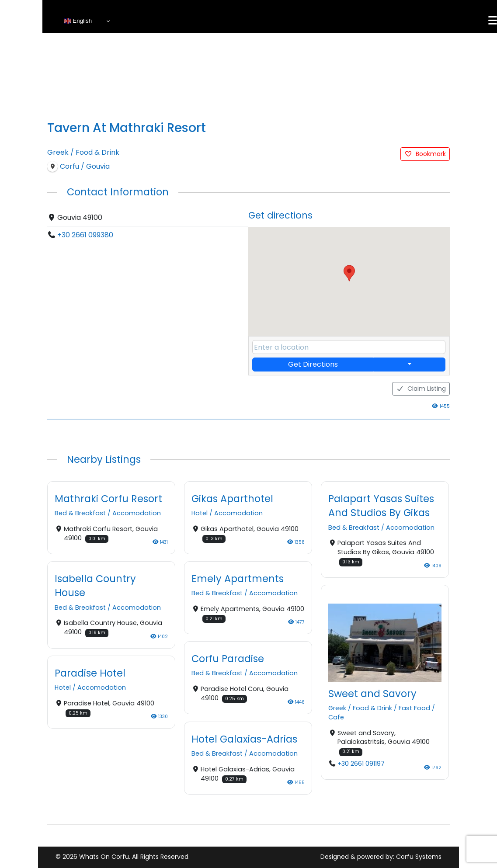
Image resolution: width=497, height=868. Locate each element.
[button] (349, 273)
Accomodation (137, 514)
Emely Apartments (238, 579)
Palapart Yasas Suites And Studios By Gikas (381, 506)
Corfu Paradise (228, 659)
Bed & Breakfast (80, 514)
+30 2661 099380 (85, 235)
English (78, 21)
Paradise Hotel (90, 673)
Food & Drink (97, 152)
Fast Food (414, 708)
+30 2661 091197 (361, 764)
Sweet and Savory (372, 694)
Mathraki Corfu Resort (108, 499)
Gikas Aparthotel (232, 499)
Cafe (336, 717)
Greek (58, 152)
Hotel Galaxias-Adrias (244, 739)
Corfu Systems (419, 857)
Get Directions (313, 364)
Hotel (200, 514)
